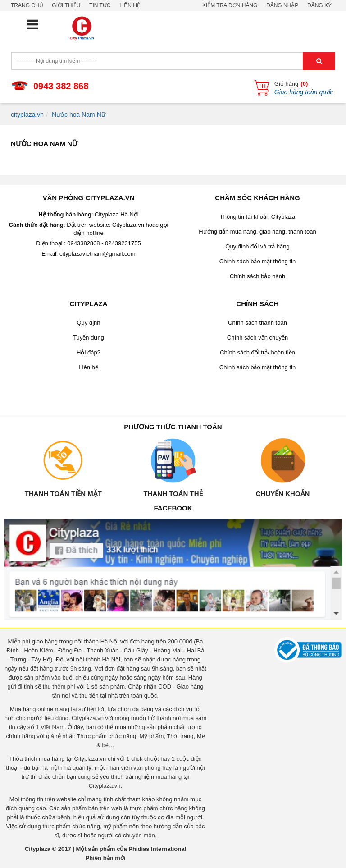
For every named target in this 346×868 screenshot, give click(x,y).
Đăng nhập (282, 5)
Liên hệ (130, 5)
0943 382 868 (61, 86)
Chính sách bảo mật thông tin (257, 261)
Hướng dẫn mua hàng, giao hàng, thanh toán (257, 232)
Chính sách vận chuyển (257, 338)
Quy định (88, 323)
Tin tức (100, 5)
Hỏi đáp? (89, 352)
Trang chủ (27, 5)
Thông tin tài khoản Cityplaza (257, 217)
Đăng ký (319, 5)
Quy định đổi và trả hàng (257, 246)
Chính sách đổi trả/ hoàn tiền (257, 352)
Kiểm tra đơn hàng (230, 5)
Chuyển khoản (283, 494)
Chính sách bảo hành (257, 276)
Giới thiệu (66, 5)
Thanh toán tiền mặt (63, 494)
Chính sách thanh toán (257, 323)
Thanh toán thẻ (173, 494)
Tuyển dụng (89, 338)
